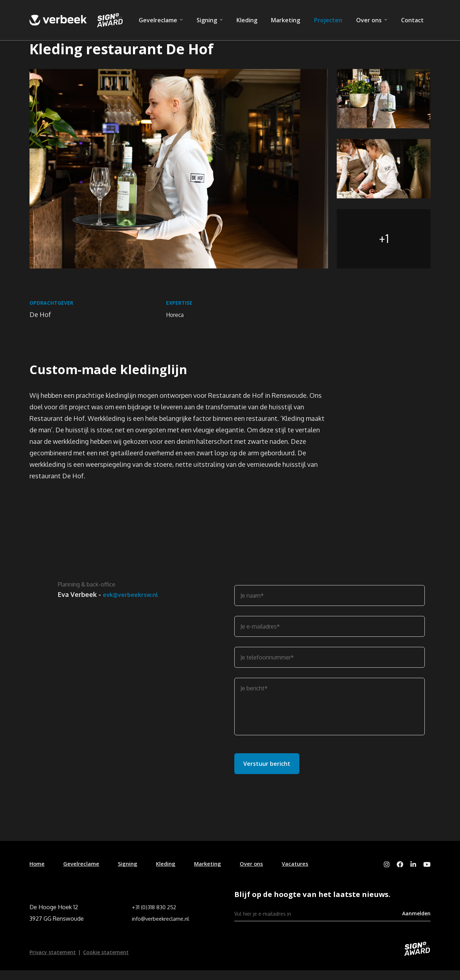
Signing (207, 20)
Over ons (369, 20)
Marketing (286, 20)
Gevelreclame (158, 20)
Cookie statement (106, 962)
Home (38, 872)
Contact (412, 20)
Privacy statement (53, 962)
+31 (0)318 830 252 (155, 917)
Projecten (328, 20)
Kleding (247, 20)
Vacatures (307, 872)
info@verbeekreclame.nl (163, 928)
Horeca (177, 318)
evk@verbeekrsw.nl (88, 612)
